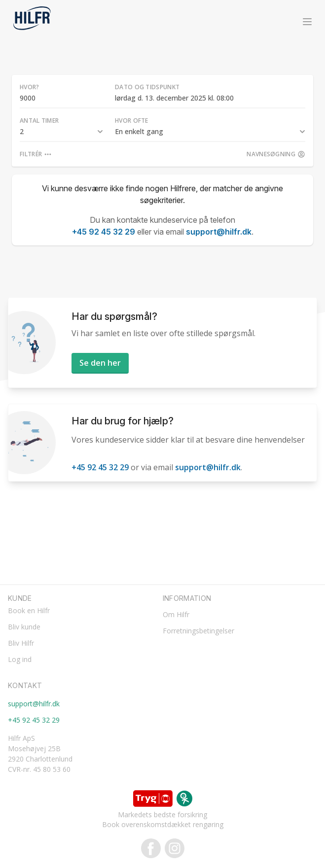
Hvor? (30, 87)
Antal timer (39, 121)
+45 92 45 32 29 (104, 232)
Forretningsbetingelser (199, 631)
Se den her (100, 363)
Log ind (20, 659)
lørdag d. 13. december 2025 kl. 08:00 (174, 98)
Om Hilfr (176, 614)
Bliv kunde (24, 627)
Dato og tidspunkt (147, 87)
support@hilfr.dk (219, 232)
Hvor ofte (132, 121)
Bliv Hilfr (21, 643)
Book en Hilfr (29, 610)
